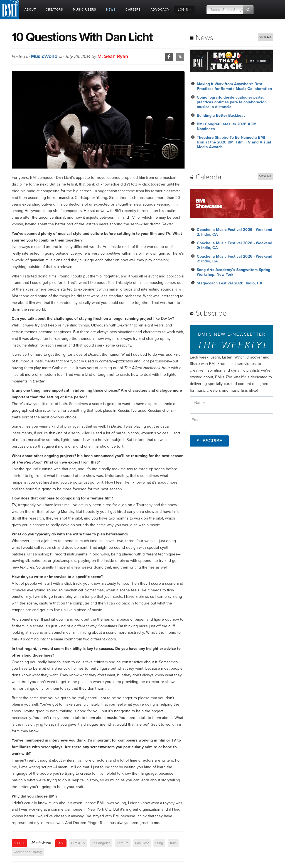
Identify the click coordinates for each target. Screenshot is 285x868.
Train (173, 843)
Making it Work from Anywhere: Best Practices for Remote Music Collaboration (234, 86)
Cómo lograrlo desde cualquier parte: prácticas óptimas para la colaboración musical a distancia (232, 102)
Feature (123, 843)
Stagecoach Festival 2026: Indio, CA (230, 283)
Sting (159, 843)
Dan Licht (142, 843)
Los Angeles (101, 843)
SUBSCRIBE (209, 441)
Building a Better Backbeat (221, 115)
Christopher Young (28, 852)
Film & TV (78, 843)
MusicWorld (44, 56)
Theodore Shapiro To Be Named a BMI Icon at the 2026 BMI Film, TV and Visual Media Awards (234, 142)
